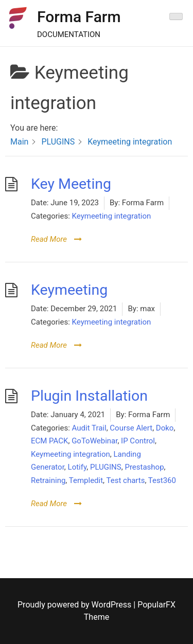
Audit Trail (89, 428)
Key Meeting (71, 184)
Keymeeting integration (112, 216)
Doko (165, 428)
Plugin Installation (89, 396)
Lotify (77, 467)
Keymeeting (69, 290)
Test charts (126, 480)
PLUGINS (106, 467)
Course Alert (131, 428)
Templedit (86, 480)
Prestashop (144, 467)
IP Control (138, 441)
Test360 (162, 480)
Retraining (48, 480)
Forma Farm (79, 17)
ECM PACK (49, 441)
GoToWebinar (94, 441)
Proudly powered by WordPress (75, 605)
